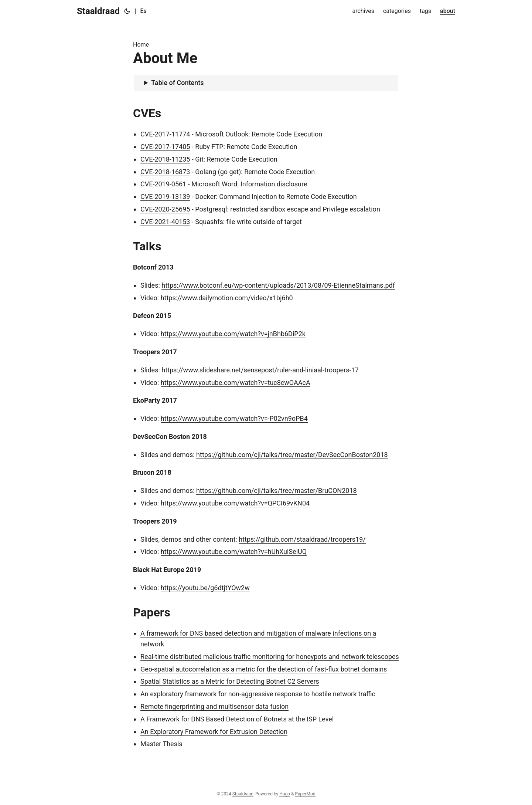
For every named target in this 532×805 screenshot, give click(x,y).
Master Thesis (161, 744)
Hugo (285, 794)
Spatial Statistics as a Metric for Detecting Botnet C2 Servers (230, 681)
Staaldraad (98, 11)
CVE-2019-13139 (165, 197)
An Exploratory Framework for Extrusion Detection (214, 732)
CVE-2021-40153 (165, 222)
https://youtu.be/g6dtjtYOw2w (205, 588)
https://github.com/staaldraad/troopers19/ (302, 539)
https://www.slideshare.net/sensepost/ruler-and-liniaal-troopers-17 (260, 370)
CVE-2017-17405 (165, 147)
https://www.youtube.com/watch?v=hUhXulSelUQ (234, 552)
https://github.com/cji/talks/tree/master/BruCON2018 (277, 491)
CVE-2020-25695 (165, 209)
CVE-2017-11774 (165, 134)
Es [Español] (143, 11)
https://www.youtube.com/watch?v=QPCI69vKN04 (235, 503)
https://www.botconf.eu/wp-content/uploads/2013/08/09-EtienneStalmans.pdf (278, 285)
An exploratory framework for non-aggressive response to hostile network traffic (258, 694)
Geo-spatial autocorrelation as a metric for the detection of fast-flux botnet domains (264, 669)
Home (141, 45)
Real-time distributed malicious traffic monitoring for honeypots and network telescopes (270, 657)
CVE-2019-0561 (163, 184)
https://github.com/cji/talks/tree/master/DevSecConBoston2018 (292, 455)
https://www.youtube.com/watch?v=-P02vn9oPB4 (234, 418)
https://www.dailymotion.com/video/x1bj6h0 (227, 298)
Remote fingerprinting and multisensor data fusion (214, 706)
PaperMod (305, 794)
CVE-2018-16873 (165, 172)
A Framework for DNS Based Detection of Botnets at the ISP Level (237, 719)
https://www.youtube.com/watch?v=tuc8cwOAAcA (236, 383)
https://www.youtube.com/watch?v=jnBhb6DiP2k (233, 334)
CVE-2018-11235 (165, 159)
